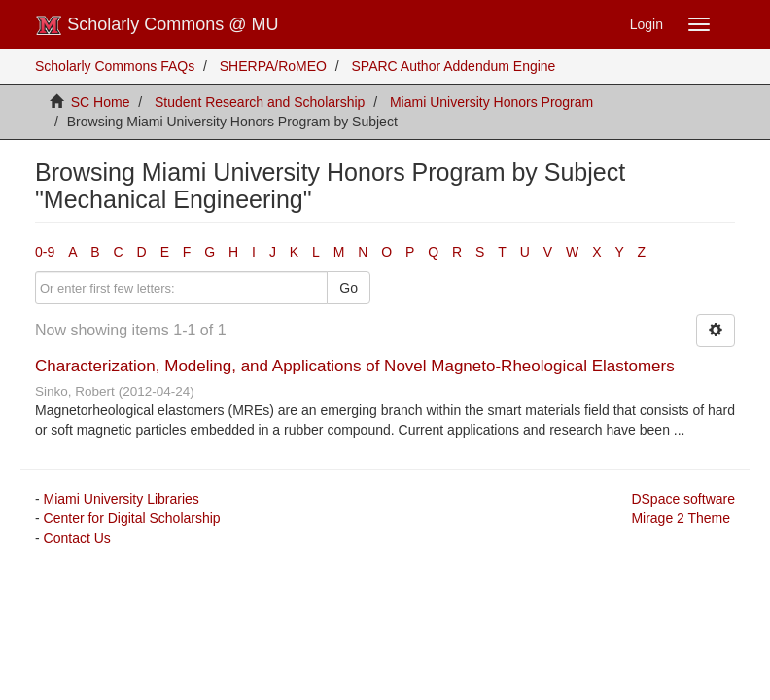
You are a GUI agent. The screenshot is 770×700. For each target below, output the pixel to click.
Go (349, 288)
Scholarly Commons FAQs (115, 66)
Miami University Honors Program (491, 102)
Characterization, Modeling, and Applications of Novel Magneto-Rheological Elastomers (355, 366)
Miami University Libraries (122, 499)
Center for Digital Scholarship (132, 518)
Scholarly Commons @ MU (157, 25)
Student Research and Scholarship (260, 102)
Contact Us (77, 538)
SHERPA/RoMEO (273, 66)
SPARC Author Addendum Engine (454, 66)
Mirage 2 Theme (681, 518)
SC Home (101, 102)
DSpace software (683, 499)
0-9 (45, 252)
